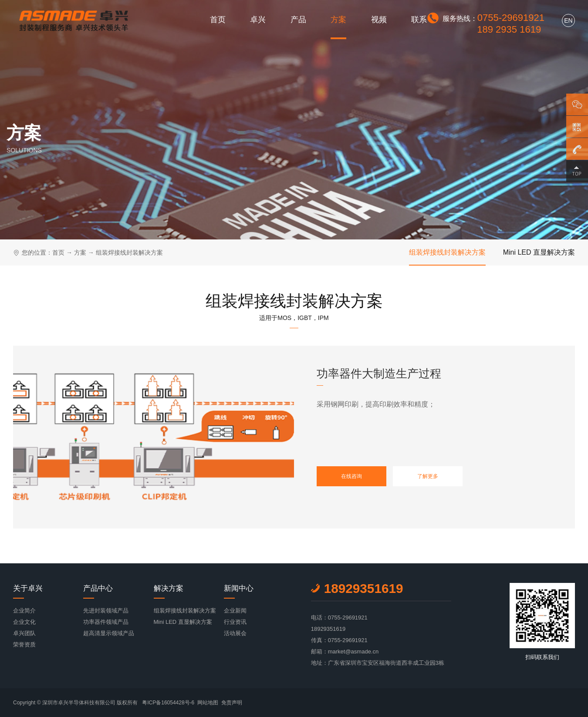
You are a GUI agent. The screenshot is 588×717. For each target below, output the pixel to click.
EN (568, 20)
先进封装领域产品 (106, 611)
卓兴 (258, 20)
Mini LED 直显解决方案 (539, 252)
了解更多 (428, 476)
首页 (218, 20)
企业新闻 (235, 611)
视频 (379, 20)
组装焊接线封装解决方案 (129, 252)
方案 (338, 20)
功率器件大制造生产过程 (379, 374)
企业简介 (24, 611)
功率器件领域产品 (106, 622)
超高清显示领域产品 (109, 633)
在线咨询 (351, 476)
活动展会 (235, 633)
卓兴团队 (24, 633)
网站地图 (208, 703)
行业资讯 (235, 622)
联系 (419, 20)
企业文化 (24, 622)
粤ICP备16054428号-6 (168, 703)
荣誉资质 (24, 645)
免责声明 (232, 703)
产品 (298, 20)
